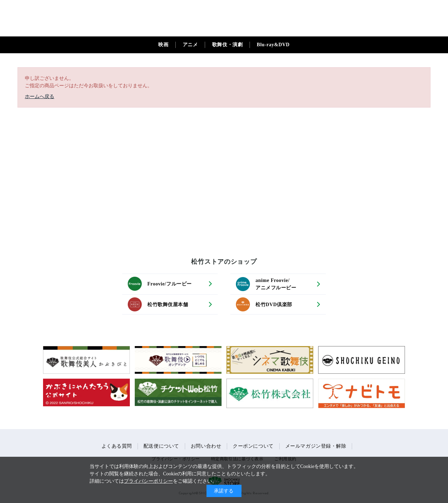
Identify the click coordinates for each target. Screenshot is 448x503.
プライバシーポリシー (148, 481)
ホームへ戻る (40, 97)
